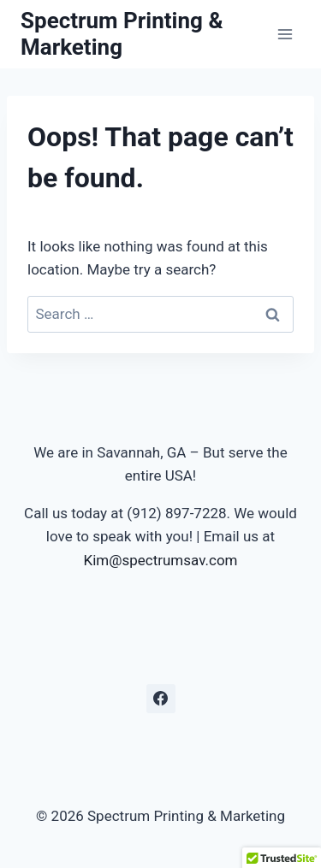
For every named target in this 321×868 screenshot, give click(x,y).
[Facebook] (161, 699)
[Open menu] (285, 34)
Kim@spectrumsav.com (160, 560)
